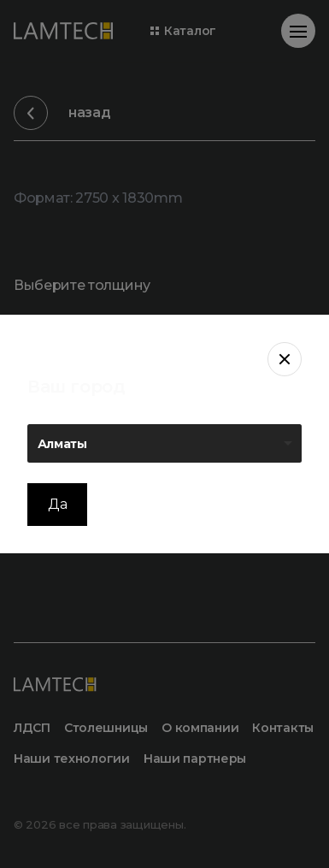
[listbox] (164, 443)
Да (57, 504)
